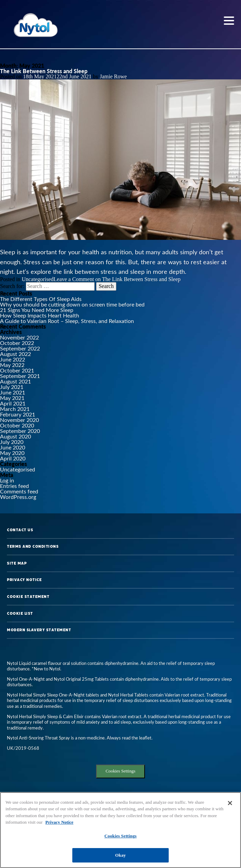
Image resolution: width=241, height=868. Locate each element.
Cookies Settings (120, 771)
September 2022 (20, 348)
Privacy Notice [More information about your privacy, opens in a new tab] (59, 822)
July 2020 (12, 442)
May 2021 (12, 398)
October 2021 (17, 370)
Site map (17, 563)
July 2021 (12, 387)
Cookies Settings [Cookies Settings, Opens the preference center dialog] (120, 836)
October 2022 (17, 343)
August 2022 (15, 354)
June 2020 (13, 447)
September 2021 (20, 376)
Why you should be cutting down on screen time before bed (72, 304)
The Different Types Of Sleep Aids (41, 299)
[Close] (230, 803)
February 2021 (18, 414)
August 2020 (15, 436)
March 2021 (15, 409)
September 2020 (20, 431)
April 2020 (13, 458)
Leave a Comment (117, 279)
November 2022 (19, 337)
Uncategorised (38, 279)
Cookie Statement (28, 597)
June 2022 (13, 359)
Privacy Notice (24, 580)
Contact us (20, 530)
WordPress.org (18, 497)
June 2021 (13, 392)
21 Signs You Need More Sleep (37, 310)
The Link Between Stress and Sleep (44, 71)
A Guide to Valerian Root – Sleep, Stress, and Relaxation (67, 321)
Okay (121, 855)
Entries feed (14, 486)
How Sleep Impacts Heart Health (40, 315)
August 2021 (15, 381)
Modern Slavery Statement (39, 630)
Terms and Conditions (33, 546)
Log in (7, 480)
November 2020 (19, 420)
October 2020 (17, 425)
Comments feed (19, 491)
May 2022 (12, 365)
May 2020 (12, 453)
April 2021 (13, 403)
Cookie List (20, 613)
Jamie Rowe (113, 76)
